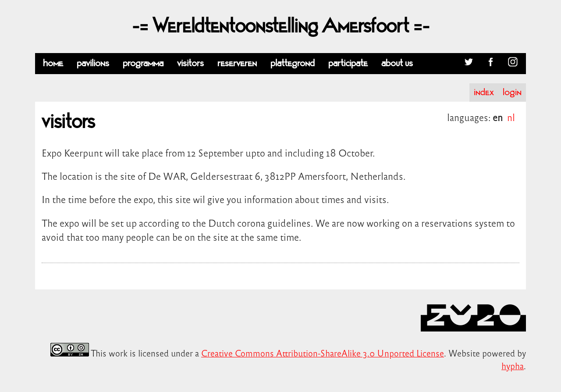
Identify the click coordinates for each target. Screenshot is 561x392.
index (484, 92)
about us (397, 63)
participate (348, 63)
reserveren (237, 63)
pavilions (93, 63)
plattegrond (293, 63)
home (53, 63)
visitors (190, 63)
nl (511, 117)
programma (143, 63)
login (512, 92)
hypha (513, 365)
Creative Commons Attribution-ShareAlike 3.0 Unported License (323, 353)
